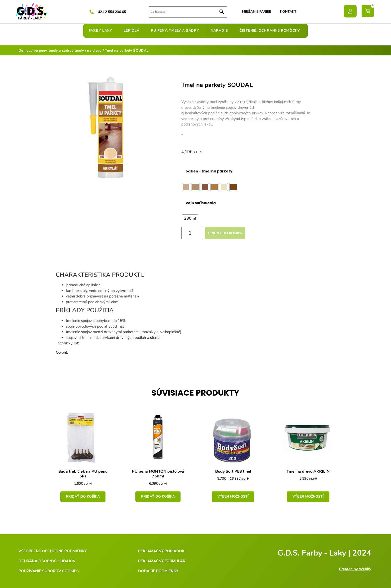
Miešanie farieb (257, 12)
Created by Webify (355, 569)
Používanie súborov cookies (49, 571)
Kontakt (288, 12)
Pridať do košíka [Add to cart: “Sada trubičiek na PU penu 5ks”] (83, 497)
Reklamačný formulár (162, 561)
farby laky (102, 31)
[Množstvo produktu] (192, 233)
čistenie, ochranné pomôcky (271, 31)
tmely (79, 51)
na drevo (94, 51)
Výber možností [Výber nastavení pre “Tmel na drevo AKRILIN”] (308, 497)
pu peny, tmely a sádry (176, 31)
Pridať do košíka (225, 233)
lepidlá (133, 31)
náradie (221, 31)
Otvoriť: (62, 352)
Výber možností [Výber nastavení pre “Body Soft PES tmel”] (233, 497)
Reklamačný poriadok (161, 551)
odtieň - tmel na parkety (209, 171)
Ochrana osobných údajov (47, 561)
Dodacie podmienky (158, 571)
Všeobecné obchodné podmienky (52, 551)
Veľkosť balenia (201, 203)
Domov (24, 51)
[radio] (186, 187)
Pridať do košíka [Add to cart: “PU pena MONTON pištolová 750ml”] (158, 497)
